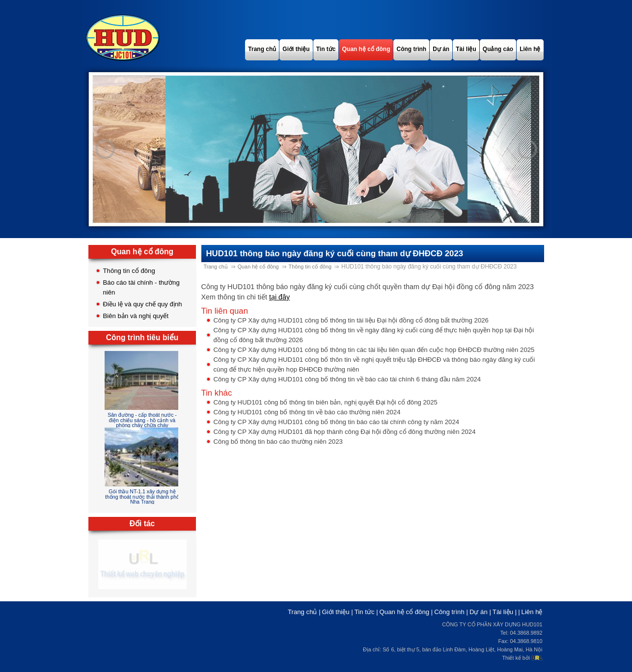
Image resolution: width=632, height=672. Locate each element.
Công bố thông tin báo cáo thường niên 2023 (278, 442)
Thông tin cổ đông (129, 271)
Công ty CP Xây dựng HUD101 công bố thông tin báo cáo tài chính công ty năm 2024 (337, 422)
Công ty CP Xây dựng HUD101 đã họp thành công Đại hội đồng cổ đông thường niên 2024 (345, 432)
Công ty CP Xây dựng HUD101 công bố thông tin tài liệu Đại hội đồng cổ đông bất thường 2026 (351, 320)
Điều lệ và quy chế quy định (143, 304)
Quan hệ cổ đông (258, 267)
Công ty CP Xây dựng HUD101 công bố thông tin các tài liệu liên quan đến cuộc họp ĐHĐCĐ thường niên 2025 (374, 350)
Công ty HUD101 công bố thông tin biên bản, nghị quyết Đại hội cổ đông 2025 (326, 402)
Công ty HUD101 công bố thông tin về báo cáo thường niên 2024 (307, 412)
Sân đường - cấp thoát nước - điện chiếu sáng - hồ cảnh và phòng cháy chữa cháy (142, 420)
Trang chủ (216, 267)
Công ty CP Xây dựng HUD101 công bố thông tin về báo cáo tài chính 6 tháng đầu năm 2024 (347, 379)
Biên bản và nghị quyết (136, 316)
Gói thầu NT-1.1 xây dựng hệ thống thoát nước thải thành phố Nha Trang (142, 497)
